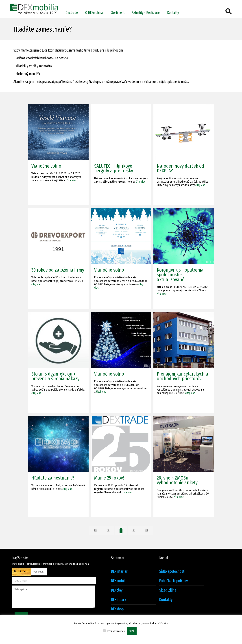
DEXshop (117, 609)
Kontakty (173, 13)
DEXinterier (119, 572)
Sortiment (118, 13)
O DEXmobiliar (95, 13)
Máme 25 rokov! (109, 478)
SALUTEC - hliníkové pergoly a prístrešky (114, 168)
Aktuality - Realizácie (146, 13)
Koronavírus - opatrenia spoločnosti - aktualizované (180, 275)
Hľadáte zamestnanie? (53, 478)
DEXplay (117, 590)
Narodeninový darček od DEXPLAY (180, 168)
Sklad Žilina (168, 590)
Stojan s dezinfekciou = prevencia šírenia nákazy (55, 376)
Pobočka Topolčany (173, 581)
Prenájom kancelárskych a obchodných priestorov (182, 376)
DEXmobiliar (120, 581)
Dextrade (72, 13)
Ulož (132, 631)
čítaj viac (72, 180)
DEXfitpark (119, 600)
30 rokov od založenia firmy (58, 270)
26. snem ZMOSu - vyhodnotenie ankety (177, 480)
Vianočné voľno (46, 166)
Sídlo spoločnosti (172, 572)
